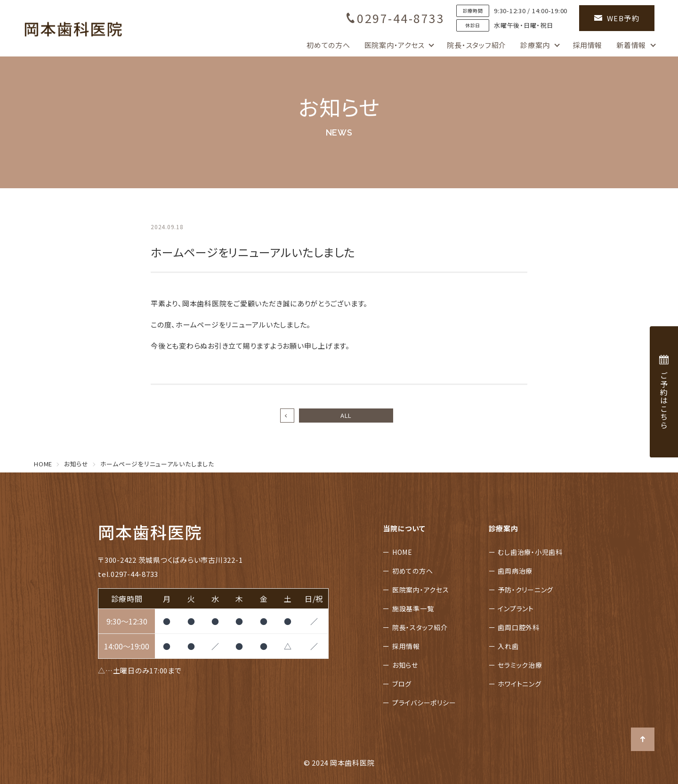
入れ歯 (508, 646)
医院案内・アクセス (395, 45)
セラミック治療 (520, 665)
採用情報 (587, 45)
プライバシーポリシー (424, 703)
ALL (346, 415)
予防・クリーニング (525, 590)
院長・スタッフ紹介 (476, 45)
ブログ (402, 684)
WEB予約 (617, 18)
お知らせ (405, 665)
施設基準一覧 (413, 608)
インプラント (516, 608)
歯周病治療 (515, 571)
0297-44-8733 (395, 18)
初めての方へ (328, 45)
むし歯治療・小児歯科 (530, 552)
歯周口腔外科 (519, 627)
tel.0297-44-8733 (128, 574)
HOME (402, 552)
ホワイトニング (519, 684)
